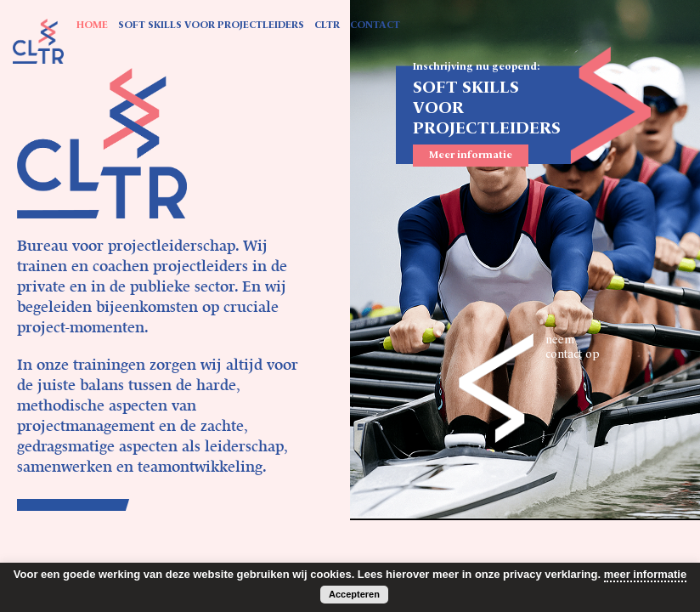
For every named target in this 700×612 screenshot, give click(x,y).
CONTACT (375, 25)
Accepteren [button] (354, 594)
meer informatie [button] (646, 574)
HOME (92, 25)
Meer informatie (471, 156)
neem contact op (573, 347)
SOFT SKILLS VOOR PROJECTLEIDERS (211, 25)
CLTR (327, 25)
